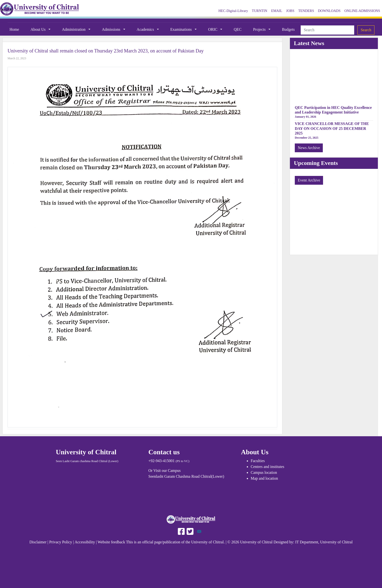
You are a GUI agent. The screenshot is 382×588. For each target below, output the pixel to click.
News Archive (309, 148)
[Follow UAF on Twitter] (190, 531)
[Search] (327, 30)
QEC (238, 29)
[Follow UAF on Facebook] (181, 531)
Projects (260, 29)
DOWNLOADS (329, 11)
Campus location (264, 472)
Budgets (288, 29)
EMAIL (277, 11)
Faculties (258, 461)
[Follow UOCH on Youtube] (199, 531)
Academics (146, 29)
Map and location (264, 478)
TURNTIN (260, 11)
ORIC (213, 29)
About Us (38, 29)
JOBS (290, 11)
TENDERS (306, 11)
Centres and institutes (267, 467)
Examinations (181, 29)
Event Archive (309, 180)
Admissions (112, 29)
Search (366, 30)
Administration (74, 29)
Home (14, 29)
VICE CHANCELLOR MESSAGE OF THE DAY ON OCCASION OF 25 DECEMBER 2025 (332, 129)
